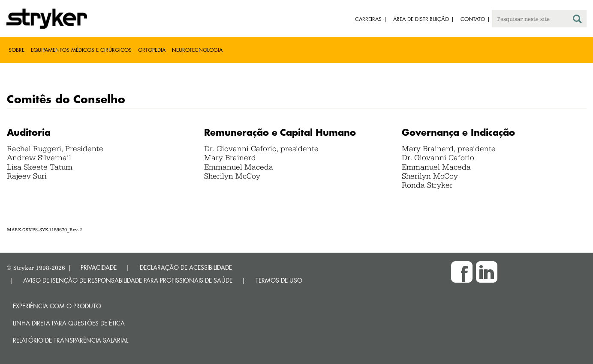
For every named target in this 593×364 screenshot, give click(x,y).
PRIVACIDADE (99, 267)
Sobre (17, 50)
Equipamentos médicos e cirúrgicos (81, 50)
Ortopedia (152, 50)
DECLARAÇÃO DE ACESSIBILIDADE (186, 267)
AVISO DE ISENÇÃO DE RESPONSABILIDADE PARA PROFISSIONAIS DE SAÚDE (128, 280)
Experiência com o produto (57, 306)
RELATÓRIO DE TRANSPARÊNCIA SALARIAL (71, 340)
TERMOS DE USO (279, 280)
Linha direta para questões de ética (69, 323)
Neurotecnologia (197, 50)
